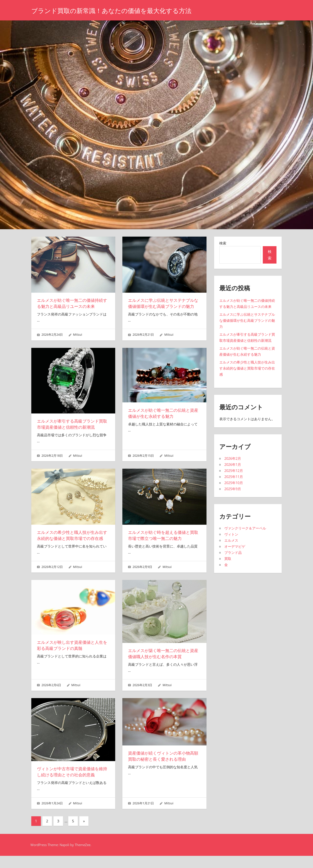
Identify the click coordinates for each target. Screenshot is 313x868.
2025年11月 (234, 477)
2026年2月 (233, 458)
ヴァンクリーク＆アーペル (245, 528)
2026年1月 (233, 465)
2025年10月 (234, 483)
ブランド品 (233, 553)
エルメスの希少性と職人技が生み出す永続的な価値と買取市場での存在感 (72, 544)
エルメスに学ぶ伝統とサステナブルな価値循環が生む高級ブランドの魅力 (163, 306)
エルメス (231, 540)
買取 (228, 559)
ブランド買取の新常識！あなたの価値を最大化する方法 (120, 11)
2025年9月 (233, 489)
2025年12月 (234, 471)
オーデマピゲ (235, 546)
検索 (223, 243)
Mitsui (78, 341)
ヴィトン (231, 534)
